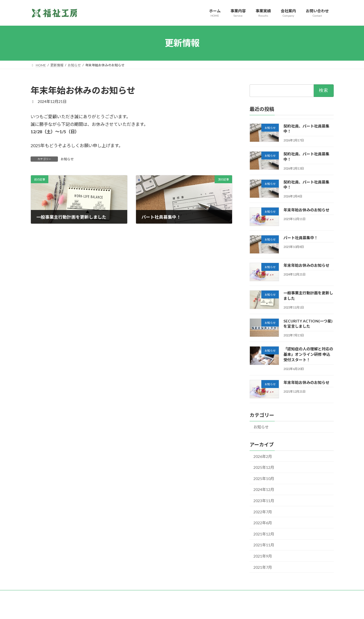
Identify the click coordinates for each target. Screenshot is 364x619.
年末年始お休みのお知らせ (306, 210)
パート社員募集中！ (300, 237)
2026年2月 (263, 456)
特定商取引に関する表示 (131, 595)
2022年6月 (263, 523)
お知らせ (67, 159)
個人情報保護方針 (49, 595)
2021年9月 (263, 556)
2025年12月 (264, 467)
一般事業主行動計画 (87, 595)
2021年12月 (264, 534)
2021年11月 (264, 545)
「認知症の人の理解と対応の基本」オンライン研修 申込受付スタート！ (308, 354)
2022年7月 (263, 512)
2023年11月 (264, 501)
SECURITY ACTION (173, 595)
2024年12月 (264, 489)
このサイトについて (212, 595)
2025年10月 (264, 478)
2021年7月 (263, 567)
